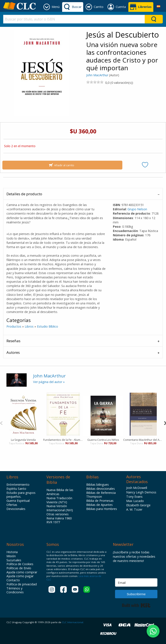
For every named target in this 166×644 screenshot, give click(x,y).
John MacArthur (97, 75)
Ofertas (12, 505)
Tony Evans (134, 497)
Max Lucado (135, 501)
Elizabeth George (138, 505)
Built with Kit (136, 605)
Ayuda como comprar (22, 572)
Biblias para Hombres (102, 509)
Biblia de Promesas (100, 501)
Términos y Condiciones (15, 590)
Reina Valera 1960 (59, 518)
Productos (14, 326)
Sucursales (14, 560)
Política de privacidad (22, 584)
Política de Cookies (20, 564)
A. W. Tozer (134, 509)
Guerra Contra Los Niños (103, 440)
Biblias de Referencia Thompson (101, 495)
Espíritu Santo (16, 489)
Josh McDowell (137, 488)
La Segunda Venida (23, 440)
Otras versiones (58, 514)
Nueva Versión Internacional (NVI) (60, 508)
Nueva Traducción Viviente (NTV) (59, 500)
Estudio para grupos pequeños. (21, 495)
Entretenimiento (18, 485)
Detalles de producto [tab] (24, 194)
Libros (29, 326)
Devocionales (16, 509)
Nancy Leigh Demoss (141, 492)
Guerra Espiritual (18, 501)
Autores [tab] (13, 352)
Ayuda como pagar (20, 576)
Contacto (13, 580)
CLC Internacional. (73, 622)
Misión (11, 556)
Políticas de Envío (19, 568)
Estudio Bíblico (48, 326)
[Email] (136, 582)
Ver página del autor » (49, 382)
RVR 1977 (53, 522)
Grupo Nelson (137, 209)
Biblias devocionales (101, 489)
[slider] (95, 82)
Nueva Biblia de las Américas (60, 492)
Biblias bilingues (98, 485)
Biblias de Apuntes (99, 505)
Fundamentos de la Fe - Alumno (63, 440)
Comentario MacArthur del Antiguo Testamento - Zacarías (143, 440)
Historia (12, 552)
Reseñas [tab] (13, 341)
